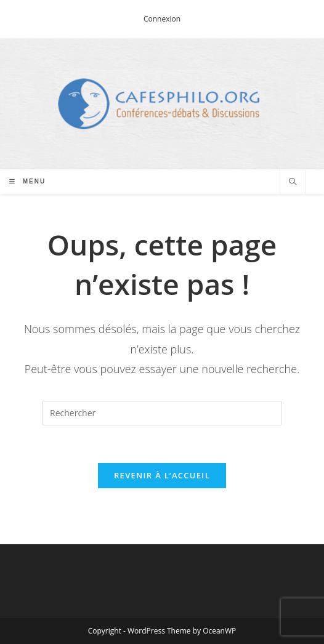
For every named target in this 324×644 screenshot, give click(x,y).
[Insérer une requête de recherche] (162, 413)
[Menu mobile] (27, 181)
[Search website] (293, 182)
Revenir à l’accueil (162, 475)
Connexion (162, 19)
